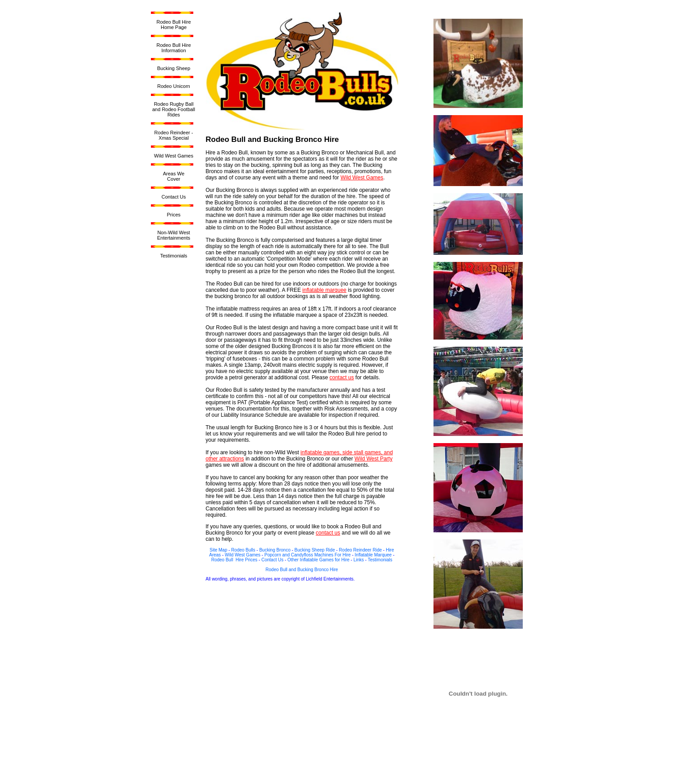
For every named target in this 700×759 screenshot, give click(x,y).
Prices (174, 215)
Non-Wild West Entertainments (174, 235)
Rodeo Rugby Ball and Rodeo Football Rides (174, 109)
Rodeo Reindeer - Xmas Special (174, 135)
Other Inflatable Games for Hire (319, 560)
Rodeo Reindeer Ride (360, 550)
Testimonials (174, 256)
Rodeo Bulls (243, 550)
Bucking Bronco (275, 550)
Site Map (218, 550)
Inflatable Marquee (373, 555)
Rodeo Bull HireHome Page (173, 25)
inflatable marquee (324, 290)
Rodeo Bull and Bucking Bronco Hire (302, 570)
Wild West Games (174, 156)
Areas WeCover (174, 176)
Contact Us (174, 197)
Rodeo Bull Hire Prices (234, 560)
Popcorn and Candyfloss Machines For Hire (307, 555)
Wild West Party (373, 459)
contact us (342, 377)
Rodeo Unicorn (173, 86)
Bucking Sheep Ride (315, 550)
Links (359, 560)
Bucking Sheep (174, 68)
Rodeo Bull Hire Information (173, 48)
